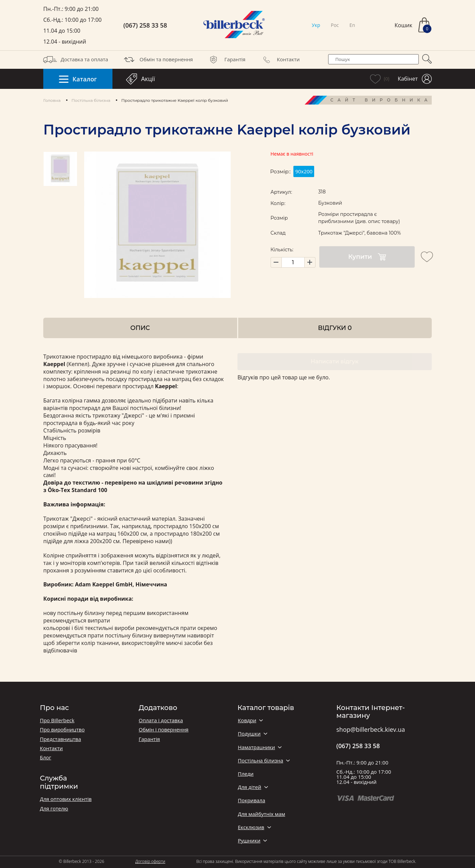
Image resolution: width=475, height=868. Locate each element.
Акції (141, 79)
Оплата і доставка (161, 720)
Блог (45, 757)
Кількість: (282, 250)
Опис (140, 328)
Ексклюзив (251, 827)
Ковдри (247, 720)
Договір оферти (150, 861)
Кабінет (415, 79)
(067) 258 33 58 (145, 25)
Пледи (246, 774)
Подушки (249, 734)
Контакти (280, 60)
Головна (52, 100)
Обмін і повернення (164, 730)
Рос (335, 25)
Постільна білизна (91, 100)
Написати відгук (335, 361)
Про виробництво (62, 730)
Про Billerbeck (57, 720)
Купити (367, 257)
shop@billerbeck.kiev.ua (371, 730)
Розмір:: (281, 171)
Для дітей (249, 787)
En (352, 25)
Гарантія (226, 60)
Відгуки (335, 328)
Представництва (60, 739)
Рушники (249, 841)
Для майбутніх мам (262, 814)
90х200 (304, 171)
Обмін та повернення (158, 60)
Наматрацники (256, 747)
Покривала (251, 800)
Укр (316, 25)
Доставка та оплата (76, 60)
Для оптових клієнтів (66, 799)
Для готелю (54, 809)
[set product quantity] (293, 262)
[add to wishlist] (427, 257)
